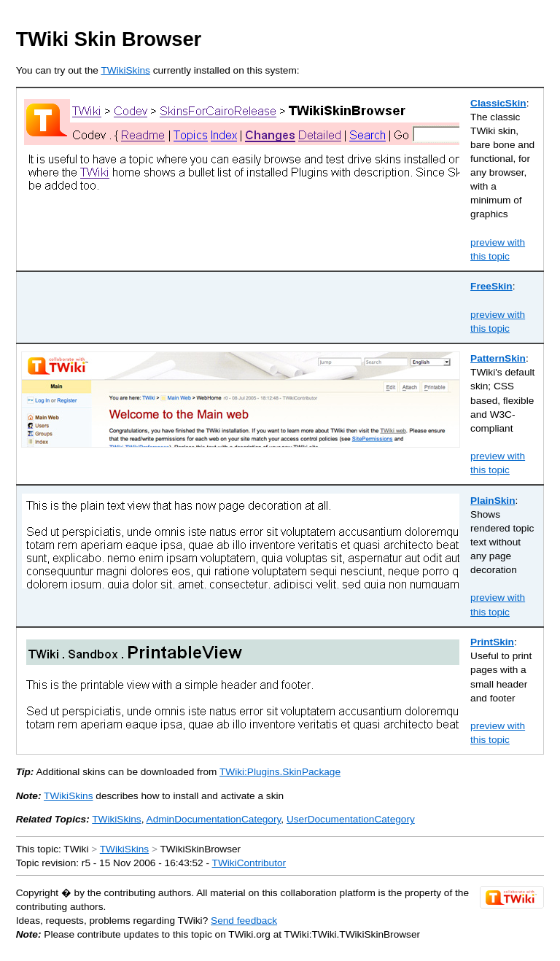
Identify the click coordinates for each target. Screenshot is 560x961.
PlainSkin (493, 501)
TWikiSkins (125, 70)
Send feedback (244, 921)
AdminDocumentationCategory (214, 819)
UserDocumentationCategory (351, 819)
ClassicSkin (498, 103)
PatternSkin (498, 358)
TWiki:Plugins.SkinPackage (280, 772)
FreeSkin (491, 286)
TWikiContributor (249, 863)
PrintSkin (492, 642)
